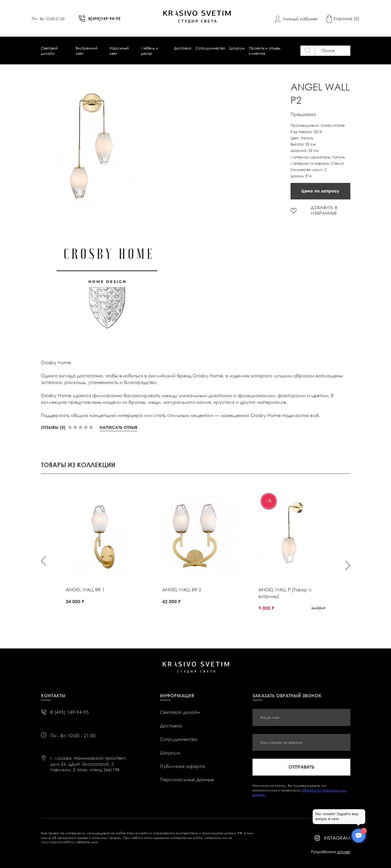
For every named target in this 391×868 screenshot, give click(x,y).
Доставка (183, 48)
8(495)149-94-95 (104, 18)
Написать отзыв (118, 427)
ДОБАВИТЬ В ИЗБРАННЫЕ (324, 210)
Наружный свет (119, 51)
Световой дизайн (49, 51)
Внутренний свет (87, 51)
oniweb (344, 852)
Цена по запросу (320, 191)
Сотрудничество (210, 48)
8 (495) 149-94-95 (69, 712)
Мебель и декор (149, 51)
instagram (337, 838)
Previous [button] (43, 561)
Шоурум (237, 48)
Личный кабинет (300, 19)
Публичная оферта (182, 766)
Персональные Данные (187, 779)
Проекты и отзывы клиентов (265, 51)
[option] (96, 146)
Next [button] (348, 566)
